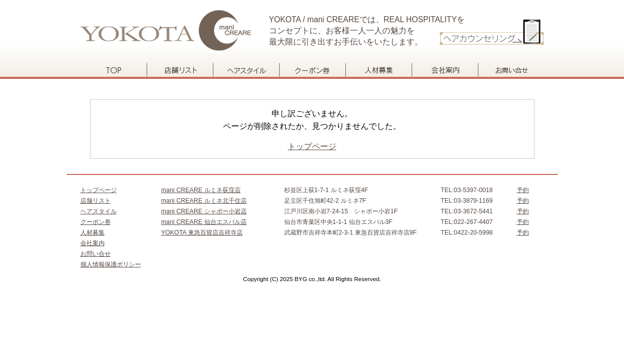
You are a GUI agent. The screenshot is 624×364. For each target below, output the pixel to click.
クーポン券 (312, 70)
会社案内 (445, 70)
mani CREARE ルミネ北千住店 (204, 201)
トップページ (114, 70)
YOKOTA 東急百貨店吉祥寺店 (202, 233)
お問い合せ (511, 70)
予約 (523, 190)
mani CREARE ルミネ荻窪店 (201, 190)
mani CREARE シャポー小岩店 (204, 211)
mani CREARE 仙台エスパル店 (204, 222)
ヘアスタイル (246, 70)
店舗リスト (180, 70)
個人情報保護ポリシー (111, 264)
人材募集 (378, 70)
